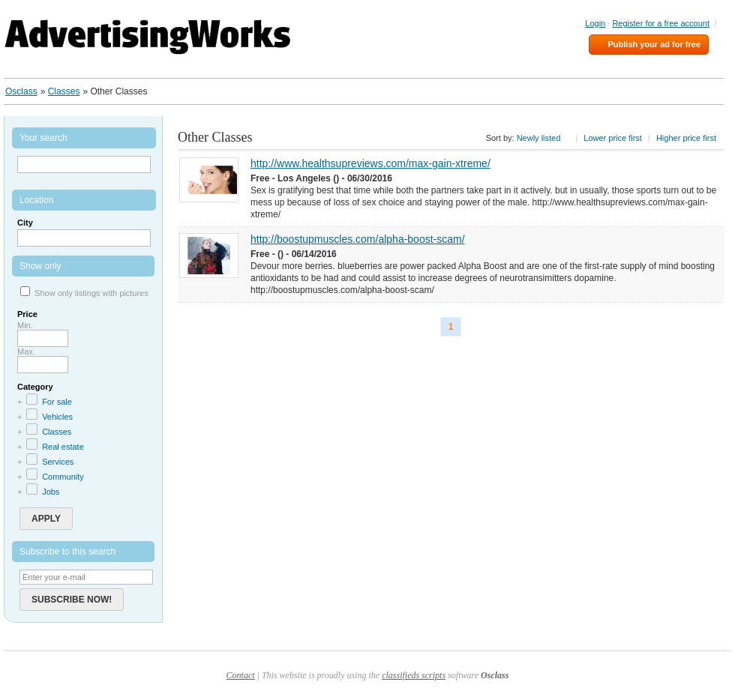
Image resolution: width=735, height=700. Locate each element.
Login (595, 23)
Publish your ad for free (654, 44)
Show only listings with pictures (91, 293)
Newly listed (539, 138)
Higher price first (686, 138)
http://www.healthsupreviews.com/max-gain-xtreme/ (370, 163)
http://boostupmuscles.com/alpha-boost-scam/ (358, 239)
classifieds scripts (414, 675)
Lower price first (613, 138)
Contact (241, 675)
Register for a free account (661, 23)
